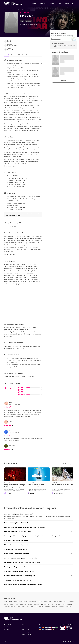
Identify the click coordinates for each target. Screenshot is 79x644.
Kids (53, 604)
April (24, 607)
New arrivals (24, 602)
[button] (35, 3)
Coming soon (32, 602)
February (13, 607)
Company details (26, 627)
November (61, 607)
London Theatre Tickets (10, 9)
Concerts (37, 604)
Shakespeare (28, 21)
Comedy (70, 602)
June (32, 607)
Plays (18, 9)
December (69, 607)
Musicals (59, 602)
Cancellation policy (27, 634)
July (36, 607)
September (48, 607)
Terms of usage (25, 632)
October (55, 607)
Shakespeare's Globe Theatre (29, 24)
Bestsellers (16, 602)
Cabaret (30, 604)
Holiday (40, 602)
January (6, 607)
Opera (11, 604)
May (28, 607)
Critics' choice (47, 602)
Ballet (16, 604)
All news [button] (65, 463)
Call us (8, 627)
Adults (64, 604)
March (19, 607)
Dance (6, 604)
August (41, 607)
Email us (8, 629)
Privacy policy (25, 629)
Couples (58, 604)
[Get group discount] (56, 39)
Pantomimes (23, 604)
